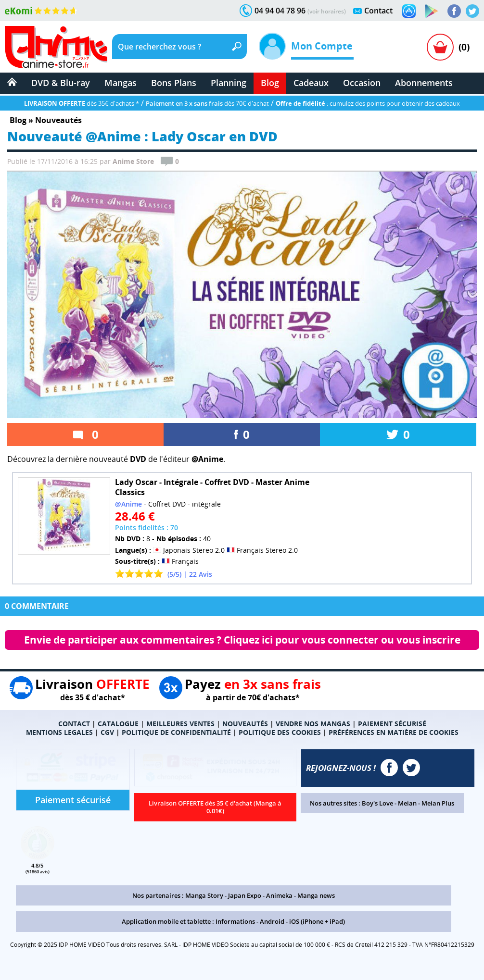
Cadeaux (311, 83)
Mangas (121, 83)
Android (272, 921)
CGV (107, 732)
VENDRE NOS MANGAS (313, 724)
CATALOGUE (118, 724)
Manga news (316, 895)
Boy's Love (377, 803)
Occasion (362, 83)
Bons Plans (174, 83)
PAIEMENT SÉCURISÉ (392, 724)
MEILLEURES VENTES (180, 724)
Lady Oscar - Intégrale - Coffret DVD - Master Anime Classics (212, 487)
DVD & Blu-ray (61, 83)
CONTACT (74, 724)
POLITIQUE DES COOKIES (280, 732)
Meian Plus (438, 803)
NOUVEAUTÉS (245, 724)
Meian (407, 803)
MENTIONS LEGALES (59, 732)
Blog (270, 83)
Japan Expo (245, 895)
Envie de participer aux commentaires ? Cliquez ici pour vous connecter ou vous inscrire (242, 640)
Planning (229, 83)
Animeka (279, 895)
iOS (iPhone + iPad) (317, 921)
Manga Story (204, 895)
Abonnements (424, 83)
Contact (378, 11)
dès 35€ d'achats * (82, 103)
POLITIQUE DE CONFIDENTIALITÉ (176, 732)
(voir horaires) (327, 11)
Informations (235, 921)
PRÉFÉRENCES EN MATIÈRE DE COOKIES (394, 732)
